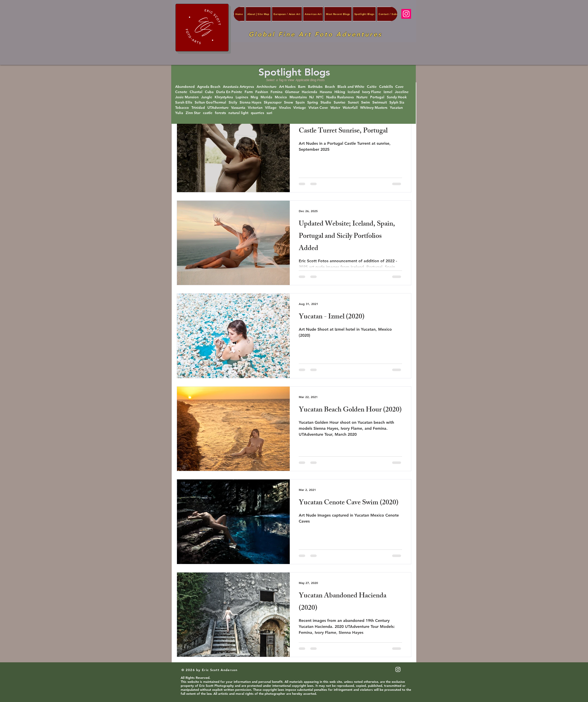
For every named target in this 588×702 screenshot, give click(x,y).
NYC (320, 97)
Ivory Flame (372, 92)
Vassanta (238, 108)
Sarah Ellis (184, 102)
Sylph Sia (397, 102)
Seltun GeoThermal (210, 102)
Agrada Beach (209, 87)
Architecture (267, 87)
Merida (266, 97)
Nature (362, 97)
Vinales (285, 108)
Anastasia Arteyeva (238, 87)
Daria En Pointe (229, 92)
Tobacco (182, 108)
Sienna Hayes (250, 102)
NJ (311, 97)
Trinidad (198, 108)
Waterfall (350, 108)
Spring (313, 102)
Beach (330, 87)
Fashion (262, 92)
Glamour (292, 92)
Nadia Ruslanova (340, 97)
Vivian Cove (318, 108)
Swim (366, 102)
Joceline (402, 92)
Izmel (388, 92)
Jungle (207, 97)
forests (220, 113)
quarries (257, 113)
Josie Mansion (187, 97)
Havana (326, 92)
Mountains (298, 97)
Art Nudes (287, 87)
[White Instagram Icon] (398, 669)
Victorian (255, 108)
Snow (289, 102)
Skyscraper (273, 102)
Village (271, 108)
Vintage (300, 108)
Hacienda (309, 92)
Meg (254, 97)
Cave (399, 87)
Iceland (354, 92)
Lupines (242, 97)
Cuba (209, 92)
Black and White (351, 87)
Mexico (281, 97)
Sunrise (340, 102)
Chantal (196, 92)
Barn (302, 87)
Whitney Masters (374, 108)
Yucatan (396, 108)
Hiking (340, 92)
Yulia (179, 113)
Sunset (353, 102)
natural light (238, 113)
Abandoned (185, 87)
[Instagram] (406, 14)
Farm (249, 92)
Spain (300, 102)
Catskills (386, 87)
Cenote (181, 92)
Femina (277, 92)
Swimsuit (380, 102)
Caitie (372, 87)
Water (335, 108)
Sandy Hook (397, 97)
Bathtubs (315, 87)
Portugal (377, 97)
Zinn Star (193, 113)
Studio (326, 102)
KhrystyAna (224, 97)
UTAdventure (218, 108)
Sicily (233, 102)
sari (269, 113)
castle (208, 113)
